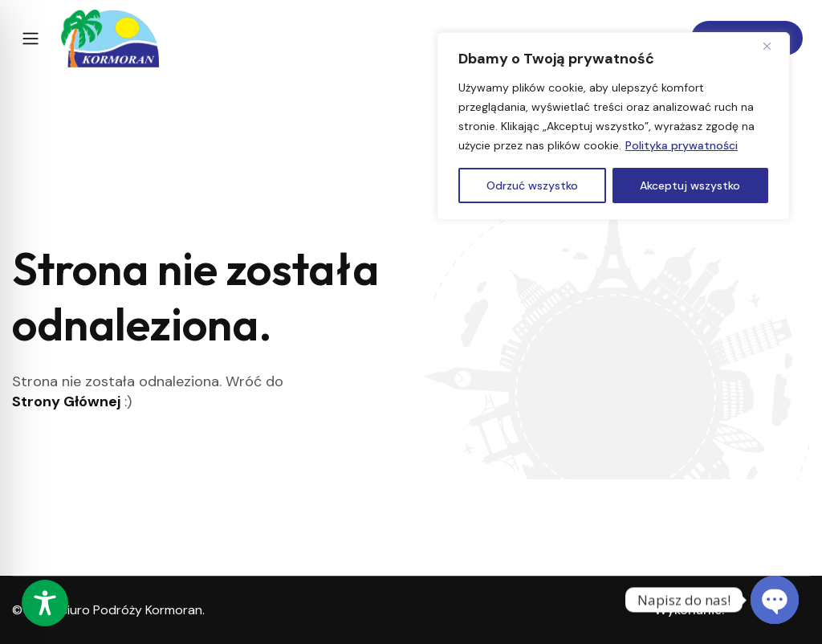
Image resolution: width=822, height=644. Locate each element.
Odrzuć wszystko (532, 185)
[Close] (773, 46)
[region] (613, 126)
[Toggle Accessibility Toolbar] (45, 603)
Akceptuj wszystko (690, 185)
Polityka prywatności (682, 145)
